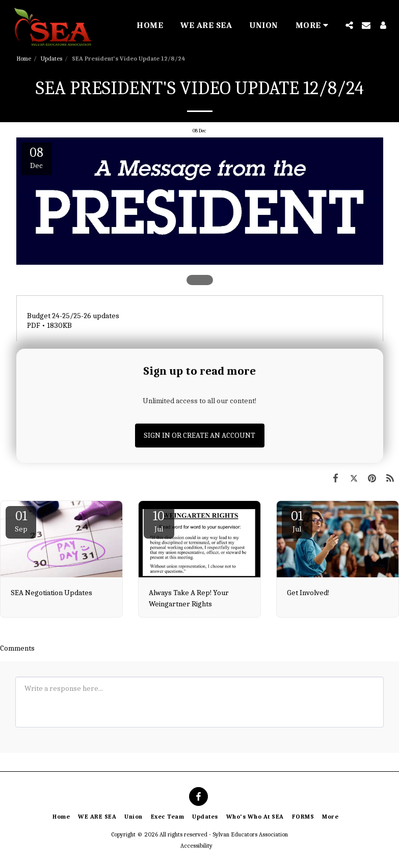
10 (159, 521)
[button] (349, 25)
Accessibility (196, 846)
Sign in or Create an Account (199, 435)
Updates (51, 59)
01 (21, 521)
